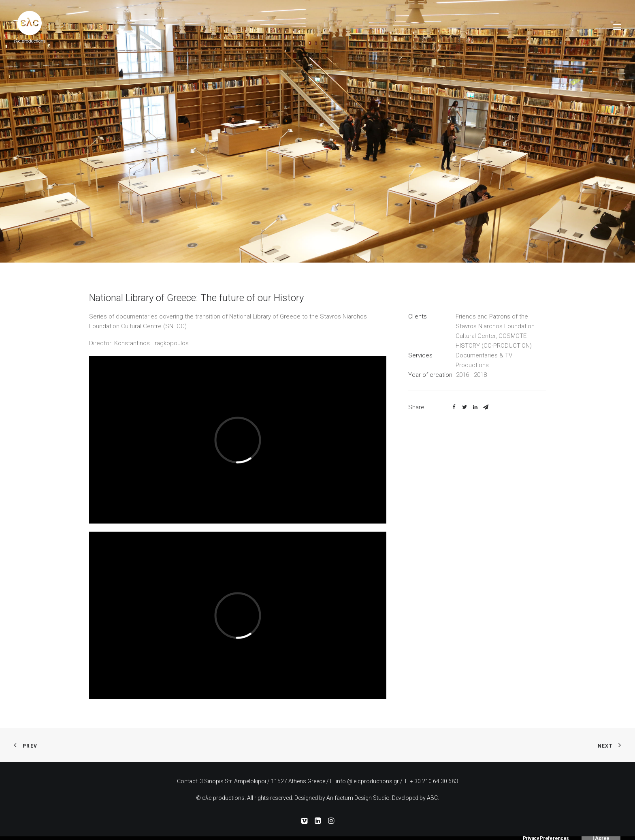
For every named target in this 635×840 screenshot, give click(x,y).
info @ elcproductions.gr (367, 781)
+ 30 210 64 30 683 (434, 781)
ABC (432, 798)
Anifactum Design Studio (358, 798)
